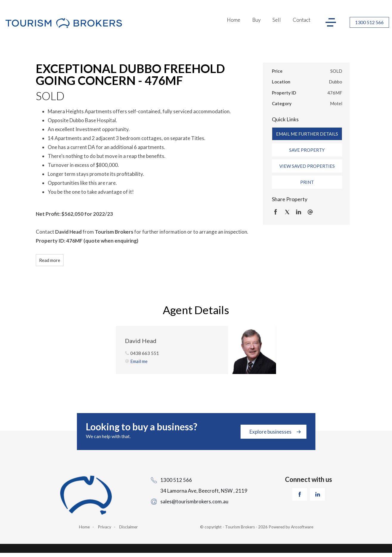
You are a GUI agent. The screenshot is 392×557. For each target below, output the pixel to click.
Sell (277, 20)
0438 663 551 (145, 353)
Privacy (104, 527)
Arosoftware (302, 527)
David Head (141, 341)
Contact (302, 20)
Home (234, 20)
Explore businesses (271, 432)
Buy (256, 20)
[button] (307, 150)
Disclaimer (128, 527)
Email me (139, 361)
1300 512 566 (369, 22)
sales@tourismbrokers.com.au (194, 501)
